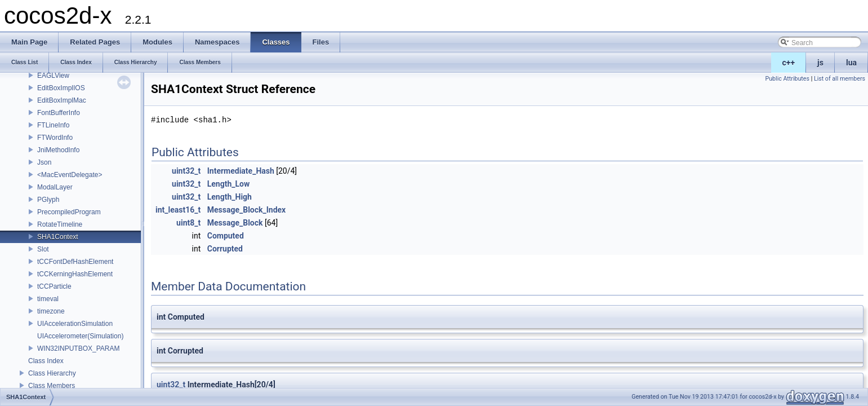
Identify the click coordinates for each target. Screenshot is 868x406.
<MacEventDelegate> (70, 175)
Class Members (52, 386)
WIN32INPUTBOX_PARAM (78, 348)
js (820, 63)
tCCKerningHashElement (75, 274)
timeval (48, 299)
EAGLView (53, 76)
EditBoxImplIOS (61, 88)
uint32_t (186, 171)
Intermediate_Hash (241, 171)
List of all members (840, 79)
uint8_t (188, 223)
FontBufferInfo (59, 113)
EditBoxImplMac (62, 100)
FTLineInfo (53, 125)
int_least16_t (178, 210)
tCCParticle (54, 286)
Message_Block (235, 223)
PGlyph (48, 200)
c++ (789, 63)
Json (44, 162)
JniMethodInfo (58, 150)
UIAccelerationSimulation (75, 324)
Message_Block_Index (247, 210)
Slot (43, 249)
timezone (51, 311)
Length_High (230, 197)
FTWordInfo (55, 138)
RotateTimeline (60, 224)
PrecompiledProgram (69, 212)
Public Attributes (787, 79)
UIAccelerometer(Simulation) (80, 336)
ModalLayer (55, 187)
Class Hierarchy (52, 373)
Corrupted (225, 249)
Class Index (46, 361)
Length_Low (229, 184)
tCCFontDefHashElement (75, 262)
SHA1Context (58, 237)
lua (851, 63)
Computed (226, 236)
